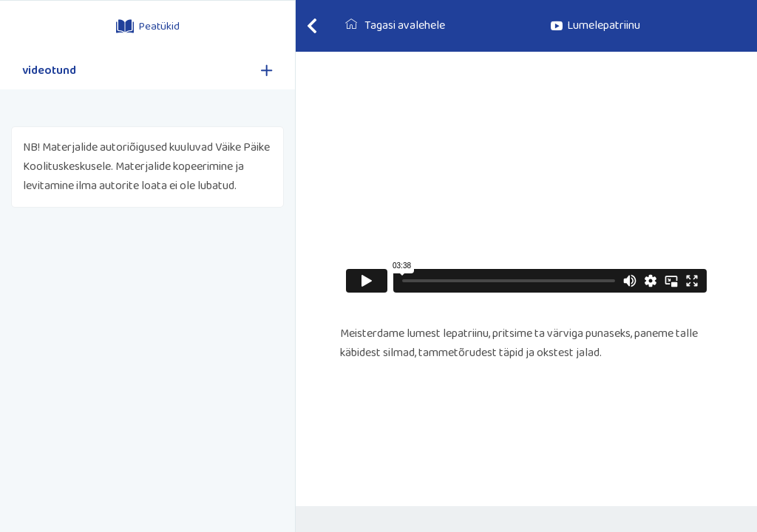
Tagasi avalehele (395, 25)
